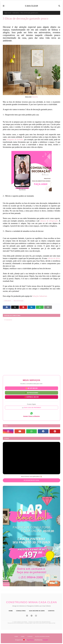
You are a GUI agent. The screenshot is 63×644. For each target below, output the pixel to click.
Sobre (23, 636)
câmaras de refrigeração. (49, 221)
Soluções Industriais (40, 296)
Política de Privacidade (42, 636)
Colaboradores (16, 13)
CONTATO (51, 611)
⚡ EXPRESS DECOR (31, 397)
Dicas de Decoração (19, 301)
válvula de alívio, (54, 258)
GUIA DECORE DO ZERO (37, 611)
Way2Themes (30, 640)
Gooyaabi (45, 640)
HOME (11, 611)
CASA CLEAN (31, 6)
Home (16, 636)
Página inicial (8, 13)
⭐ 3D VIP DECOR (31, 388)
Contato (30, 636)
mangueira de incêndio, (15, 140)
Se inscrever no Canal (31, 480)
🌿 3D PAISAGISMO (31, 393)
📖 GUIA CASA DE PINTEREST (32, 408)
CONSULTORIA (21, 611)
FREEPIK (35, 97)
